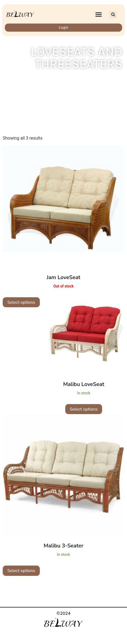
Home (34, 79)
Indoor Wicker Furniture (67, 79)
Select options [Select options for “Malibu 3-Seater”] (21, 571)
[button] (99, 14)
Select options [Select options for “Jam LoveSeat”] (21, 302)
